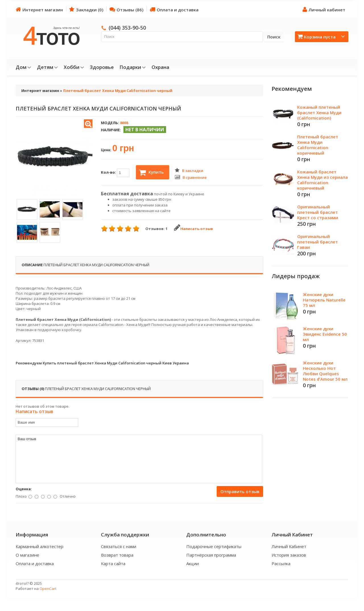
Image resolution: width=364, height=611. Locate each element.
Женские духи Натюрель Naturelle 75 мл (324, 300)
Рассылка (281, 563)
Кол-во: (115, 173)
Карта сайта (113, 563)
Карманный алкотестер (40, 546)
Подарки (133, 67)
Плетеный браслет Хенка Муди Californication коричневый (318, 145)
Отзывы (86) (126, 10)
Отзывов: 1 (156, 229)
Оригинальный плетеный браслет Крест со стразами (318, 212)
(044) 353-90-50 (127, 28)
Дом (23, 67)
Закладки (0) (86, 10)
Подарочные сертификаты (214, 546)
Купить (151, 173)
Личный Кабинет (289, 546)
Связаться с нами (119, 546)
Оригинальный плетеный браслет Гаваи (318, 242)
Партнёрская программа (211, 555)
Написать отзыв (194, 229)
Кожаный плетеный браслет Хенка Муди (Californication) (319, 112)
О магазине (27, 555)
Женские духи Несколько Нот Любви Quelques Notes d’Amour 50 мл (325, 371)
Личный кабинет (324, 10)
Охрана (160, 67)
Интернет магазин (39, 10)
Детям (47, 67)
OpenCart (48, 589)
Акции (193, 563)
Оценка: (24, 489)
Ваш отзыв (139, 459)
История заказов (289, 555)
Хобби (74, 67)
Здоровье (102, 67)
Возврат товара (117, 555)
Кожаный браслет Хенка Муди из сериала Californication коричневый (322, 180)
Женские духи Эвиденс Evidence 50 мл (325, 334)
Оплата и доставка (174, 10)
